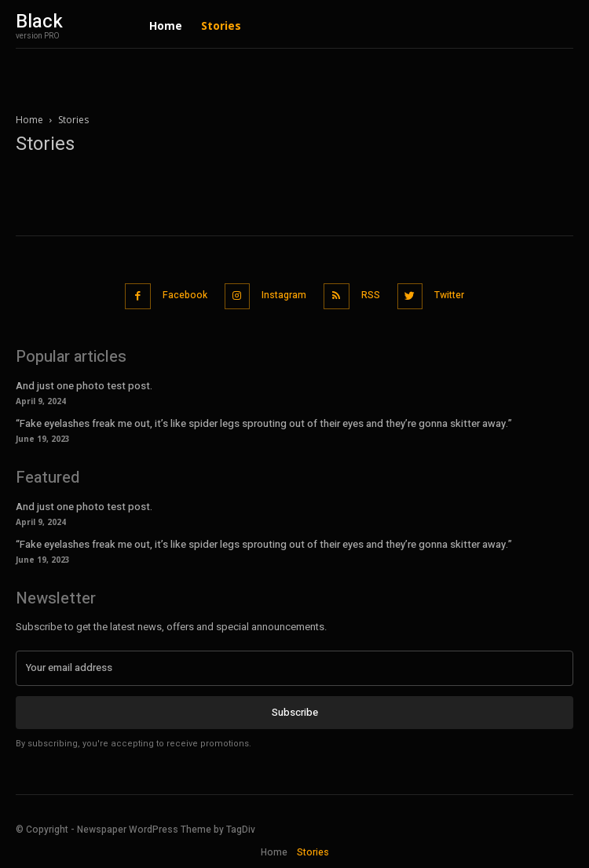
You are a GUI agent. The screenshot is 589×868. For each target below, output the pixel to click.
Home (29, 120)
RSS (371, 295)
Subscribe (295, 712)
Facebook (185, 295)
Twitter (449, 295)
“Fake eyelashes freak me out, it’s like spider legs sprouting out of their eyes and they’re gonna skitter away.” (264, 423)
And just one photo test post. (84, 386)
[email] (294, 668)
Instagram (284, 295)
